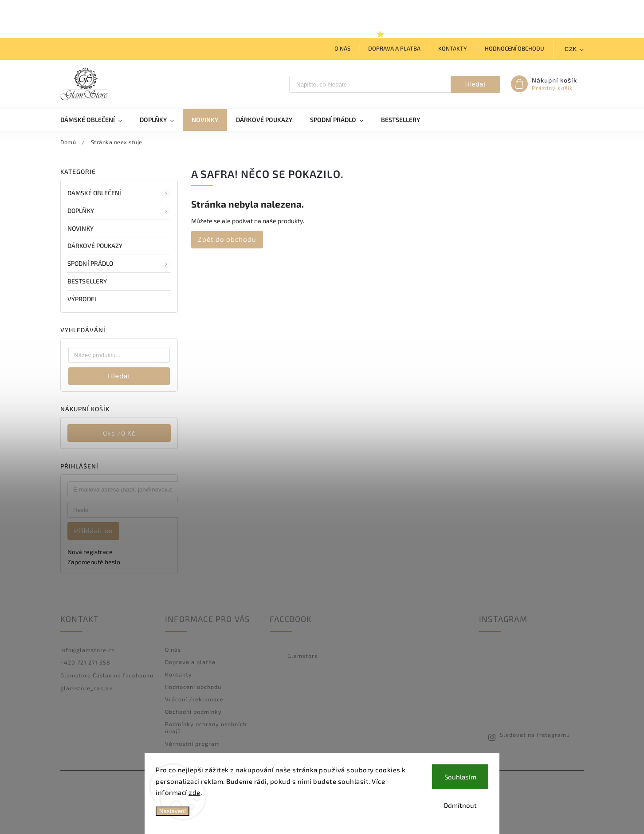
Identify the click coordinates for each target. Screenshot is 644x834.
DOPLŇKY (119, 211)
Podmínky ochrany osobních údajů (206, 728)
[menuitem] (96, 120)
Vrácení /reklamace (194, 699)
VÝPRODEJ (83, 299)
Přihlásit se (93, 531)
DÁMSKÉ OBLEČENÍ (119, 193)
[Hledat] (370, 84)
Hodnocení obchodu (514, 48)
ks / (119, 433)
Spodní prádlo (119, 264)
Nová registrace (90, 552)
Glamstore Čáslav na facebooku (107, 675)
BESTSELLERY (88, 281)
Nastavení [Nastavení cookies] (173, 811)
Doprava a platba (394, 48)
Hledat (475, 84)
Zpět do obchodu (227, 239)
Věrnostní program (192, 744)
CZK (571, 49)
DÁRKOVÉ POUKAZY (96, 246)
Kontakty (453, 48)
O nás (342, 48)
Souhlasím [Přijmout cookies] (460, 777)
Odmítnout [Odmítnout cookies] (460, 805)
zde (194, 792)
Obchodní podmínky (193, 712)
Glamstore (303, 656)
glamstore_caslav (86, 688)
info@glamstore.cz (87, 650)
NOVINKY (81, 228)
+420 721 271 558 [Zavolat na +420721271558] (85, 662)
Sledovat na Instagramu (535, 735)
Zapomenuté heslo (94, 562)
